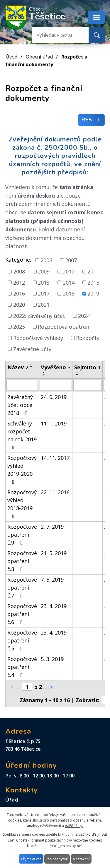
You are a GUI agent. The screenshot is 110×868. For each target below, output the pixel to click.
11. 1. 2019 (54, 423)
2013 (44, 282)
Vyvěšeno (56, 367)
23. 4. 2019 (54, 606)
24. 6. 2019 (54, 397)
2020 (19, 305)
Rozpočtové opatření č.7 (22, 587)
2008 (19, 271)
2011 (93, 271)
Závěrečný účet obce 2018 (20, 405)
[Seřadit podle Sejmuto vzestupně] (77, 373)
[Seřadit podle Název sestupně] (31, 367)
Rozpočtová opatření (64, 327)
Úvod (11, 57)
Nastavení (81, 859)
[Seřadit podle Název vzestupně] (31, 365)
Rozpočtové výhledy (38, 338)
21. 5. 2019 (54, 553)
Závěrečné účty (32, 349)
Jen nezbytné (57, 859)
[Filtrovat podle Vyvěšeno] (56, 385)
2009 (44, 271)
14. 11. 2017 (55, 458)
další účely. (74, 826)
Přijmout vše (31, 859)
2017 (44, 293)
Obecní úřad (39, 57)
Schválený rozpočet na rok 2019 (22, 435)
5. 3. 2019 (52, 659)
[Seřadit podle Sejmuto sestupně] (77, 375)
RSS (92, 120)
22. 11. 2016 (55, 492)
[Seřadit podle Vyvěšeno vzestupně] (44, 373)
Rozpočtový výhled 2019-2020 (22, 469)
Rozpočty (88, 338)
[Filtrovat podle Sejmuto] (87, 385)
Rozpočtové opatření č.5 (22, 640)
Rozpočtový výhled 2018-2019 (22, 504)
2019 (93, 293)
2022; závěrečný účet (39, 316)
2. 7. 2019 (52, 527)
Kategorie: (18, 260)
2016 (19, 293)
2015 (93, 282)
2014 (69, 282)
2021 (44, 305)
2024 (84, 316)
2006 (46, 260)
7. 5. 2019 (52, 580)
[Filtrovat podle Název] (22, 385)
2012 (19, 282)
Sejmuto (87, 367)
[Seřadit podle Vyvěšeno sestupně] (44, 375)
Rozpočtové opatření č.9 (22, 535)
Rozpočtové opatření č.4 (22, 667)
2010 (69, 271)
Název (18, 367)
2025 (19, 327)
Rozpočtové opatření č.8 (22, 561)
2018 (69, 293)
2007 (71, 260)
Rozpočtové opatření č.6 (22, 614)
